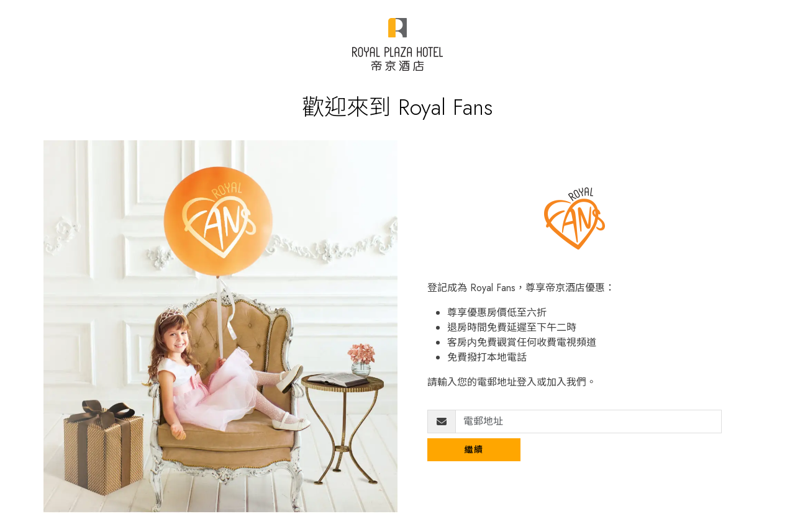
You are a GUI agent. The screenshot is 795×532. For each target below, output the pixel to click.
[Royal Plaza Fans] (397, 44)
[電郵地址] (588, 422)
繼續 (474, 449)
